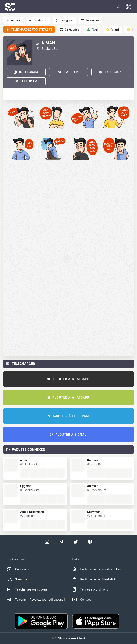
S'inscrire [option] (17, 579)
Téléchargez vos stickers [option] (27, 589)
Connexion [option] (18, 569)
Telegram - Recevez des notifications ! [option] (36, 600)
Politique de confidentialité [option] (94, 579)
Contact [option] (81, 600)
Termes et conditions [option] (90, 589)
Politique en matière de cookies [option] (97, 569)
